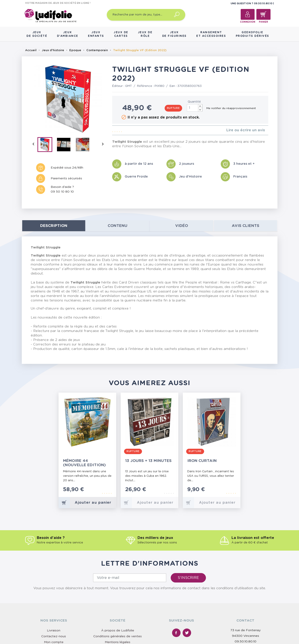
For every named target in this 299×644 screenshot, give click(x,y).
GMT (129, 86)
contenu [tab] (118, 226)
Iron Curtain (202, 461)
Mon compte (54, 642)
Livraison (54, 631)
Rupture (173, 108)
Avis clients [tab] (246, 226)
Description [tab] (54, 226)
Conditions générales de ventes (118, 636)
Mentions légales (118, 642)
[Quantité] (195, 108)
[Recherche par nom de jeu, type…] (146, 15)
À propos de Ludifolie (118, 631)
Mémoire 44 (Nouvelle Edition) (84, 463)
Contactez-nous (54, 636)
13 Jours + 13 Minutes (148, 461)
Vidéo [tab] (182, 226)
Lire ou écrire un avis (246, 130)
